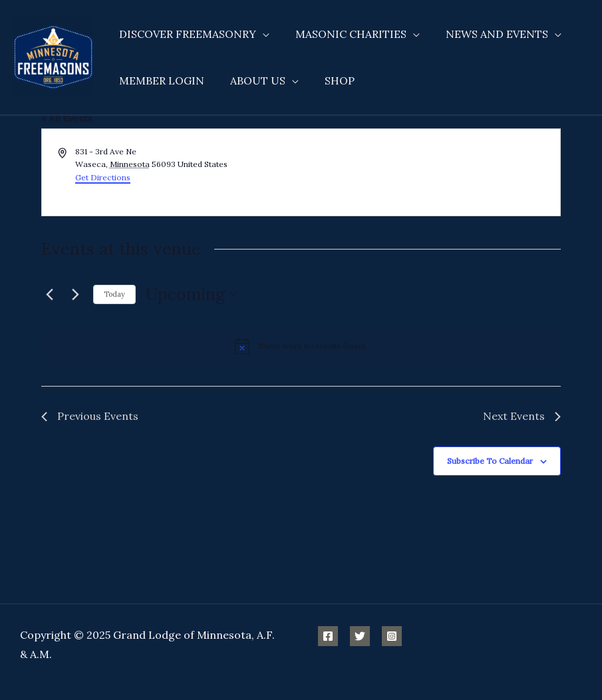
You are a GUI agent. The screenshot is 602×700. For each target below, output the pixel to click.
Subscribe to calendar (490, 461)
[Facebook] (328, 636)
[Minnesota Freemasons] (53, 56)
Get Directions (103, 177)
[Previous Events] (49, 294)
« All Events (67, 118)
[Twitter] (360, 636)
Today (114, 294)
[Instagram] (392, 636)
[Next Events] (75, 294)
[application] (261, 34)
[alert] (301, 346)
